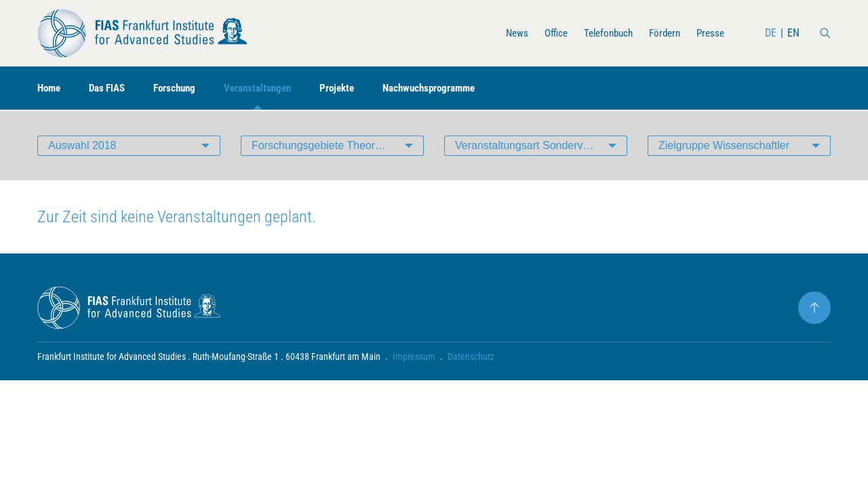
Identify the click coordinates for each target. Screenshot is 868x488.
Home (50, 88)
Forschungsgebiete (338, 145)
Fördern (661, 33)
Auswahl (82, 145)
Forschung (183, 88)
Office (546, 33)
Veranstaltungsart (541, 145)
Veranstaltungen (270, 88)
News (505, 33)
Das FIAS (112, 88)
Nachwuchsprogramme (451, 88)
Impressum (414, 357)
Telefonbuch (601, 33)
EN (793, 33)
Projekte (354, 88)
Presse (709, 33)
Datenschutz (471, 357)
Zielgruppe (724, 145)
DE (771, 33)
